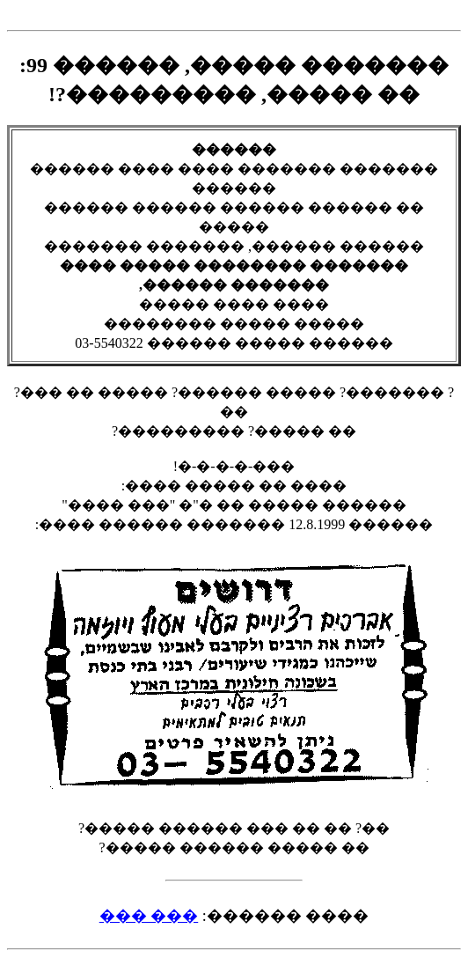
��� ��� (149, 916)
